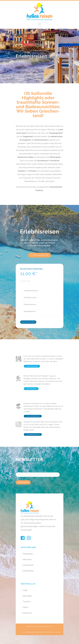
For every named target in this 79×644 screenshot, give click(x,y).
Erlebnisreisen (28, 571)
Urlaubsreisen (28, 565)
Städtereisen (28, 554)
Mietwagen (27, 596)
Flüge (25, 590)
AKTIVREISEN (31, 389)
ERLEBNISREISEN (33, 434)
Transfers (27, 602)
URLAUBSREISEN (33, 416)
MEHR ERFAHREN (28, 322)
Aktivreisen (27, 559)
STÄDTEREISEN (32, 366)
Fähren (25, 607)
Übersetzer (27, 613)
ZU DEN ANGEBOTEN (39, 255)
